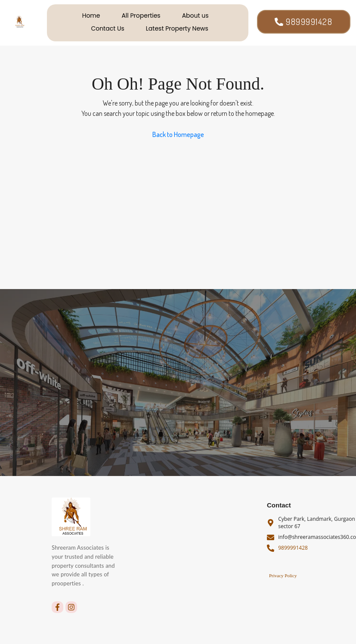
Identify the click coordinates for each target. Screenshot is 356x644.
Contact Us (107, 28)
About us (195, 16)
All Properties (141, 16)
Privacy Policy (283, 576)
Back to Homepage (178, 134)
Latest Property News (177, 28)
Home (91, 16)
